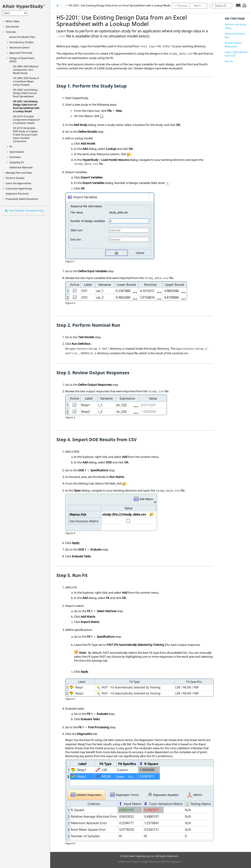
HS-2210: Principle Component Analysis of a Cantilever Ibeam (26, 120)
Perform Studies (15, 178)
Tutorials (11, 32)
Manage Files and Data (19, 173)
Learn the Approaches (18, 183)
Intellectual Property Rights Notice (138, 862)
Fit (11, 146)
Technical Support (171, 862)
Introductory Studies (21, 42)
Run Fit (229, 61)
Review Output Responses (233, 45)
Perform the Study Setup (235, 26)
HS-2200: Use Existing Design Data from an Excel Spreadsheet (25, 93)
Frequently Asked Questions (22, 199)
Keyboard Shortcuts (17, 194)
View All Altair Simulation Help (26, 210)
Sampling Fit (17, 162)
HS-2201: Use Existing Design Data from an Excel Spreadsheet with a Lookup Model (26, 106)
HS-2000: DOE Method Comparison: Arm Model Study (26, 70)
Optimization (17, 152)
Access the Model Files (22, 37)
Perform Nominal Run (235, 35)
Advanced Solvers (20, 47)
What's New (13, 21)
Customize (19, 188)
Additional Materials (21, 167)
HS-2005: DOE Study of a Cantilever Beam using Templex (26, 81)
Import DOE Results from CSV (236, 54)
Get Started (12, 27)
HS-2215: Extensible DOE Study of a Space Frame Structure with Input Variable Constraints (25, 135)
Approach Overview (21, 53)
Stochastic (15, 157)
